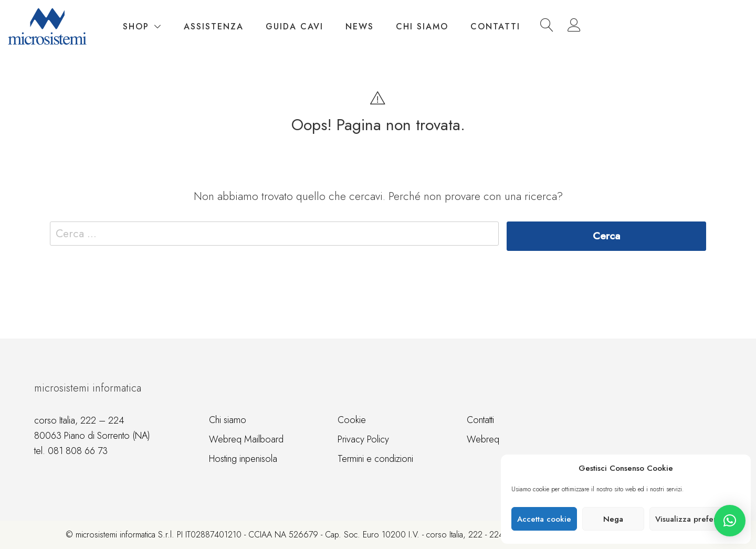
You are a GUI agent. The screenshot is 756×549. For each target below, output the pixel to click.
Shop (268, 27)
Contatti (627, 27)
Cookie (352, 420)
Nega (613, 519)
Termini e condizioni (375, 459)
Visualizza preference (695, 519)
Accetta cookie (544, 519)
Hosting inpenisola (243, 459)
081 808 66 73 (78, 451)
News (491, 27)
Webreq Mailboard (246, 439)
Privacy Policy (363, 439)
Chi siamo (554, 27)
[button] (730, 521)
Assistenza (345, 27)
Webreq (483, 439)
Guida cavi (426, 27)
